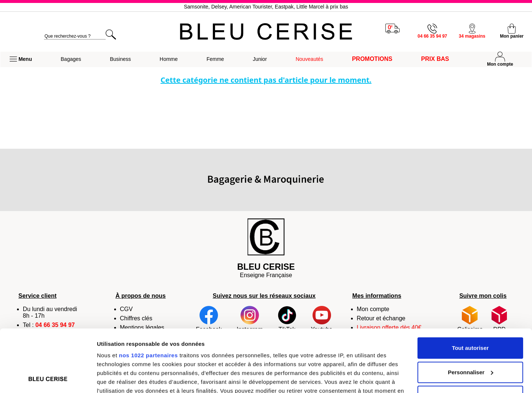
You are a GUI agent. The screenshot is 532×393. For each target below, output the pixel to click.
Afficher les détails (122, 378)
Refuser (470, 338)
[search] (75, 36)
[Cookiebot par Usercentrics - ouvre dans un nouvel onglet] (48, 379)
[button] (21, 59)
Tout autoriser (470, 289)
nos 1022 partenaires (148, 297)
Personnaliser (470, 314)
